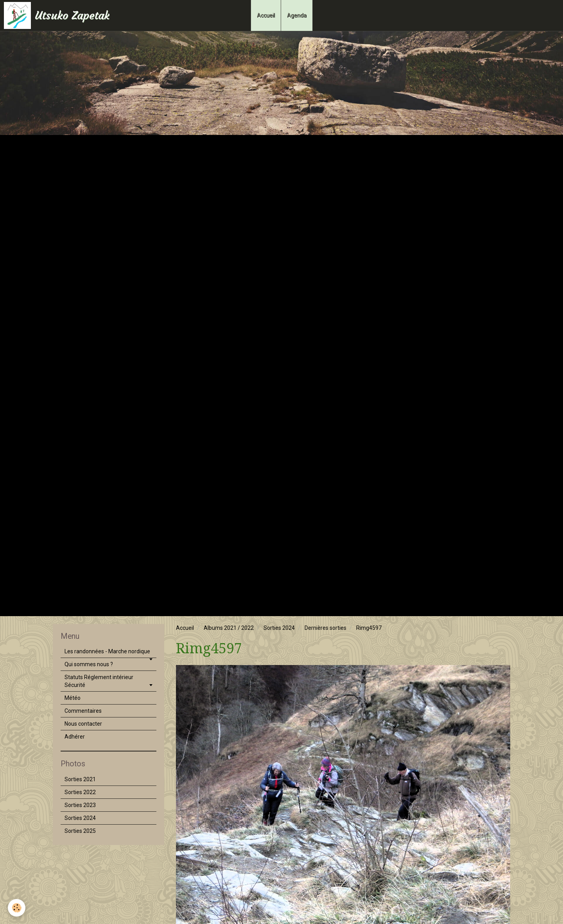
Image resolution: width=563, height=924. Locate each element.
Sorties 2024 (279, 628)
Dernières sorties (325, 628)
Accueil (266, 15)
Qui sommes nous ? (89, 664)
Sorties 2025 (80, 831)
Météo (73, 698)
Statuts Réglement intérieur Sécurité (99, 681)
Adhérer (75, 737)
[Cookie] (17, 908)
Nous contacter (83, 724)
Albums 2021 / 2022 (229, 628)
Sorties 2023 (80, 805)
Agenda (297, 15)
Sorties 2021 (80, 779)
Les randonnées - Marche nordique (107, 651)
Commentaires (83, 711)
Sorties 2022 (80, 792)
